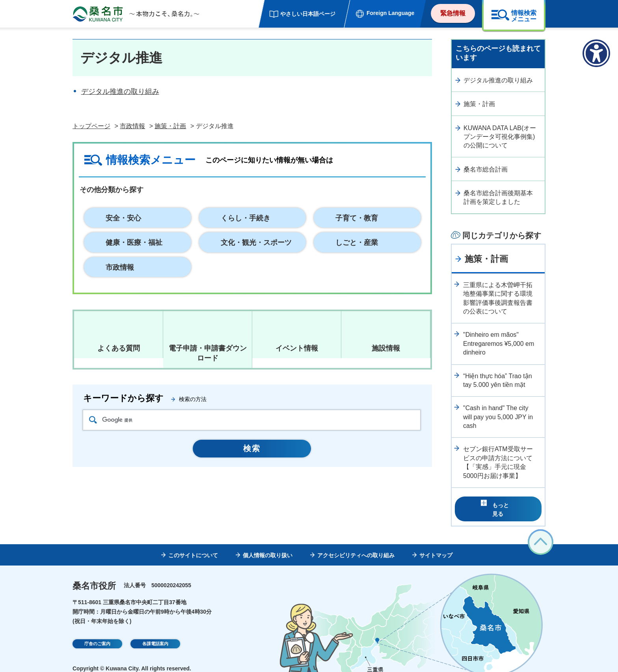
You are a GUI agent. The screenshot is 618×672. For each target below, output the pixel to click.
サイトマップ (436, 543)
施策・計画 (170, 126)
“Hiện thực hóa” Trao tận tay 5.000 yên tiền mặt (498, 380)
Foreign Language (390, 13)
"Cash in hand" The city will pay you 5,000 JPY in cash (498, 417)
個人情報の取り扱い (268, 543)
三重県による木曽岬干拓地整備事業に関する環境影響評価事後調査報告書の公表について (498, 298)
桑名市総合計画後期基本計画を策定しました (498, 197)
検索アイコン (93, 420)
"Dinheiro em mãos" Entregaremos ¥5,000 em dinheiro (499, 343)
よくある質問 (119, 348)
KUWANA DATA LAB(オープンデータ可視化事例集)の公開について (500, 137)
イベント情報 (297, 348)
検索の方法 (193, 399)
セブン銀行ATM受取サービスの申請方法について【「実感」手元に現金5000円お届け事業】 (498, 462)
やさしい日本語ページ (308, 14)
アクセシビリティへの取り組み (356, 543)
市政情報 (132, 126)
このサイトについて (193, 543)
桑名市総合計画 (486, 169)
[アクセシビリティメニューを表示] (596, 53)
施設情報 (386, 348)
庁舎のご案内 (97, 633)
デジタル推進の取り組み (120, 91)
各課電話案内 (155, 633)
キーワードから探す (123, 398)
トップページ (91, 126)
